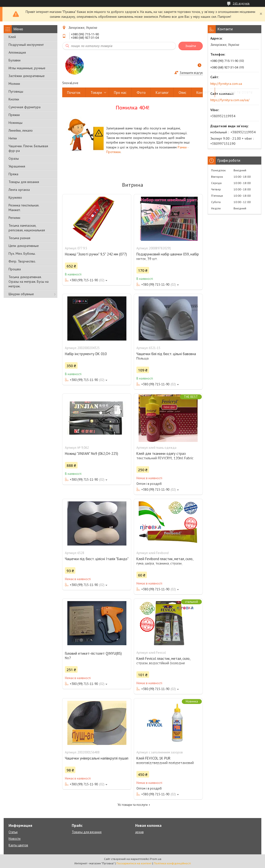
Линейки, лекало (21, 130)
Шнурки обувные (21, 294)
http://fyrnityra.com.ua (226, 84)
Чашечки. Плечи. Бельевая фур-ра (28, 148)
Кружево (15, 197)
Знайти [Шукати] (191, 46)
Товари (96, 93)
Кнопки (14, 99)
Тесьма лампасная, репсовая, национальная (27, 228)
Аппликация (17, 52)
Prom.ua (156, 859)
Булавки (15, 60)
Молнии (14, 84)
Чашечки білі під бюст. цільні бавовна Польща (166, 356)
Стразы (14, 158)
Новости (15, 839)
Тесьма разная (19, 238)
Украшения (17, 166)
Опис (183, 93)
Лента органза (19, 190)
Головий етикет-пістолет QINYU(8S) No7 (93, 656)
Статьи (13, 832)
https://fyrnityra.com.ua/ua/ (230, 100)
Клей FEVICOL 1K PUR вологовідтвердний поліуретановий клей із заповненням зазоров (165, 763)
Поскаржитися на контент (134, 863)
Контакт (203, 93)
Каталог (162, 93)
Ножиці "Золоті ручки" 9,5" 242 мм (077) (96, 254)
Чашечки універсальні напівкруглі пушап (97, 758)
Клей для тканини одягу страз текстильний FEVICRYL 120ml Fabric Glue (165, 458)
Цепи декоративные (24, 246)
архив (139, 832)
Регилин (14, 218)
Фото (141, 93)
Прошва (15, 269)
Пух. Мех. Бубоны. (22, 254)
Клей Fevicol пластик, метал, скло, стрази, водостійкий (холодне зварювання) (163, 663)
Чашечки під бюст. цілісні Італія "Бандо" (97, 559)
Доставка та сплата (236, 93)
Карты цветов (18, 845)
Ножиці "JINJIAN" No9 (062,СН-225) (92, 454)
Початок (74, 93)
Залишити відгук (191, 73)
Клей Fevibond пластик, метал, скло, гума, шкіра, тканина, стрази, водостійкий (165, 563)
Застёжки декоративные (27, 76)
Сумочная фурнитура (25, 107)
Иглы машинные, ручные (27, 68)
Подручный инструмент (26, 45)
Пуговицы (16, 91)
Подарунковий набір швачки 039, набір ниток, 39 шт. (168, 256)
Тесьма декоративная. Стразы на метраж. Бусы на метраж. (29, 282)
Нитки (13, 138)
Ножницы (15, 123)
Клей (12, 37)
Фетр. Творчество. (22, 261)
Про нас (120, 93)
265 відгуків (241, 3)
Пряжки (14, 115)
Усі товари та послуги (133, 805)
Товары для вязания (24, 182)
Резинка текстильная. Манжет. (24, 208)
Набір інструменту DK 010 (86, 354)
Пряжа (13, 174)
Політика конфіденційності (172, 863)
